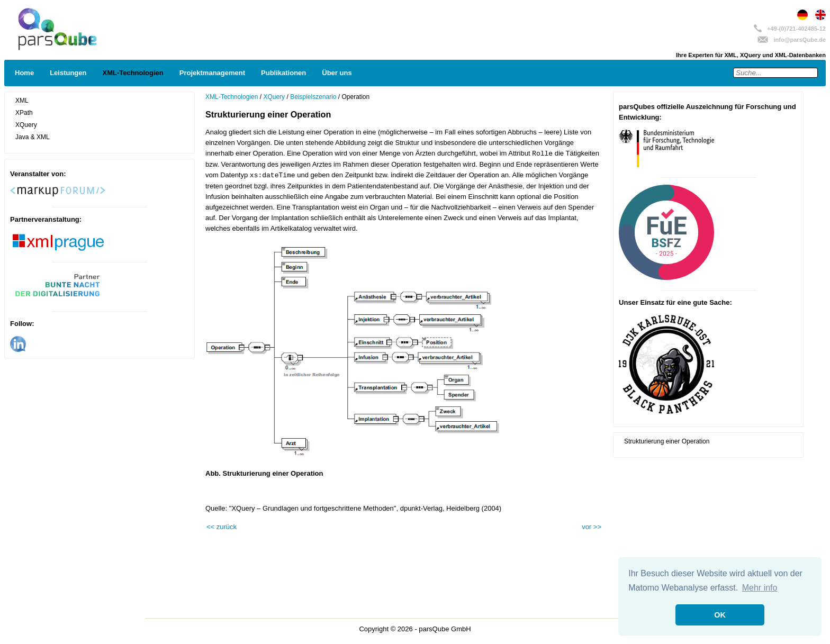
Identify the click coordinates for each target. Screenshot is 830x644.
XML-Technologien (133, 73)
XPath (24, 113)
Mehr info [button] (760, 588)
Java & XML (33, 137)
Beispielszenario (313, 97)
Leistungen (68, 73)
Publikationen (283, 73)
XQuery (26, 125)
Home (24, 73)
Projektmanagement (212, 73)
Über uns (337, 73)
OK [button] (720, 615)
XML (22, 101)
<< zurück (222, 527)
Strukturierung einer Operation (667, 441)
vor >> (592, 527)
